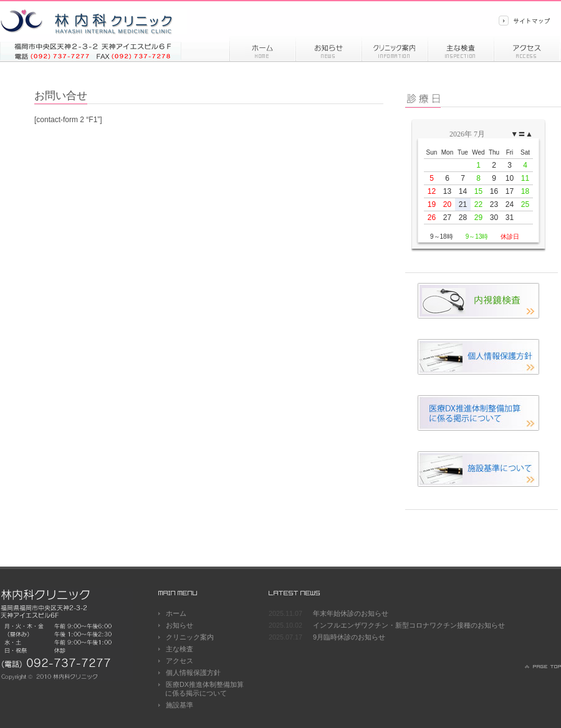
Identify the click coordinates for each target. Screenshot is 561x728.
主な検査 (180, 649)
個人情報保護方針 (193, 673)
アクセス (527, 49)
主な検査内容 (461, 49)
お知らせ (328, 49)
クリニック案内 (190, 637)
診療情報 (395, 49)
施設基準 (180, 705)
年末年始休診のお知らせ (351, 613)
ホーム (262, 49)
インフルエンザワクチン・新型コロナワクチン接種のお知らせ (409, 625)
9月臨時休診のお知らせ (349, 637)
